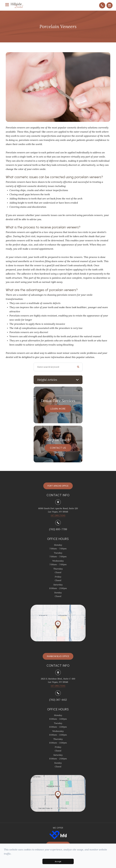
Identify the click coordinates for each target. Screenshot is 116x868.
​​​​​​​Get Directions (58, 515)
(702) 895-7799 (58, 529)
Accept (58, 861)
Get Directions (58, 686)
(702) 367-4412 (58, 700)
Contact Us (58, 448)
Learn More (58, 409)
